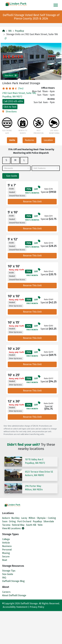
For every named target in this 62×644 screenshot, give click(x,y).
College (6, 539)
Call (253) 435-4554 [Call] (13, 101)
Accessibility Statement (15, 607)
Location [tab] (48, 140)
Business (7, 546)
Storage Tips (9, 571)
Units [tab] (12, 140)
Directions (9, 112)
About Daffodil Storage (14, 595)
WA (10, 31)
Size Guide (11, 176)
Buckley (15, 518)
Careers (6, 592)
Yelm (40, 525)
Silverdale (49, 521)
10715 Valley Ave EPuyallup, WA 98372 (35, 461)
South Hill (31, 525)
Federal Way (18, 525)
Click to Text (10, 107)
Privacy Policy (37, 607)
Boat (5, 560)
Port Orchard (24, 521)
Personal (7, 550)
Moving (6, 553)
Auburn (6, 518)
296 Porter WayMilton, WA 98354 (34, 488)
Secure (6, 557)
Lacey (24, 518)
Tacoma (6, 525)
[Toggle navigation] (56, 5)
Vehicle (6, 543)
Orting (12, 521)
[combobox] (16, 168)
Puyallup (19, 31)
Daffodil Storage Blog (13, 581)
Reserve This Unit (32, 202)
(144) (13, 88)
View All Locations (13, 528)
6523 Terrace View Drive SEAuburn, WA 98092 (39, 474)
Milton (32, 518)
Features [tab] (29, 140)
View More (11, 75)
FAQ (4, 578)
